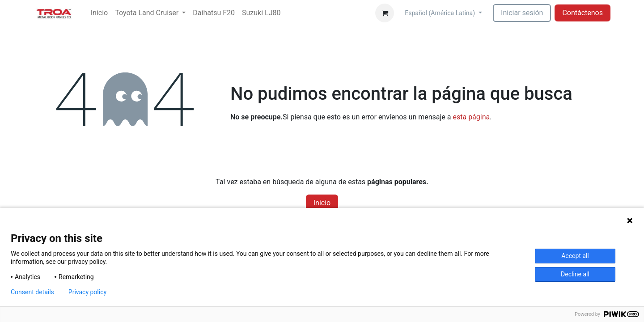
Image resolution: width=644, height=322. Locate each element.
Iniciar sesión (522, 13)
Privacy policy (87, 292)
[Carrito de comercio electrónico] (385, 13)
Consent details (32, 292)
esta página (471, 117)
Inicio (322, 203)
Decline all (575, 274)
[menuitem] (99, 13)
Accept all (575, 256)
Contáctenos (583, 13)
